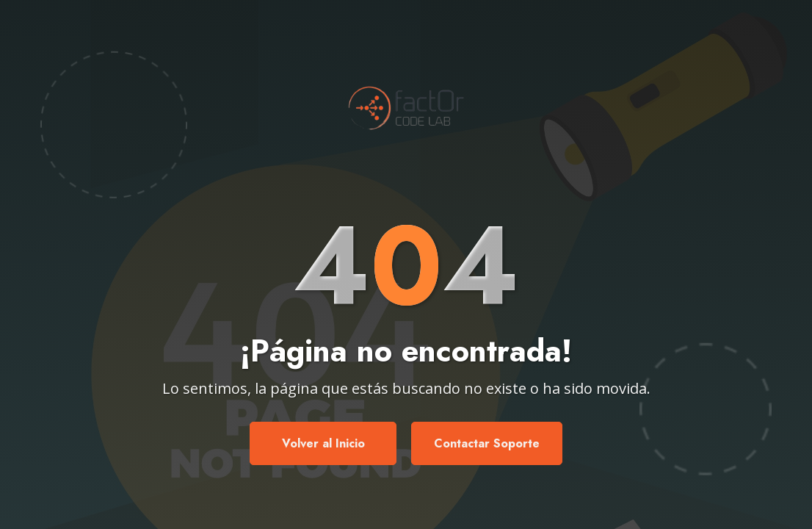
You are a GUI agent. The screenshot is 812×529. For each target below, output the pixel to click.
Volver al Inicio (323, 443)
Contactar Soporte (487, 443)
